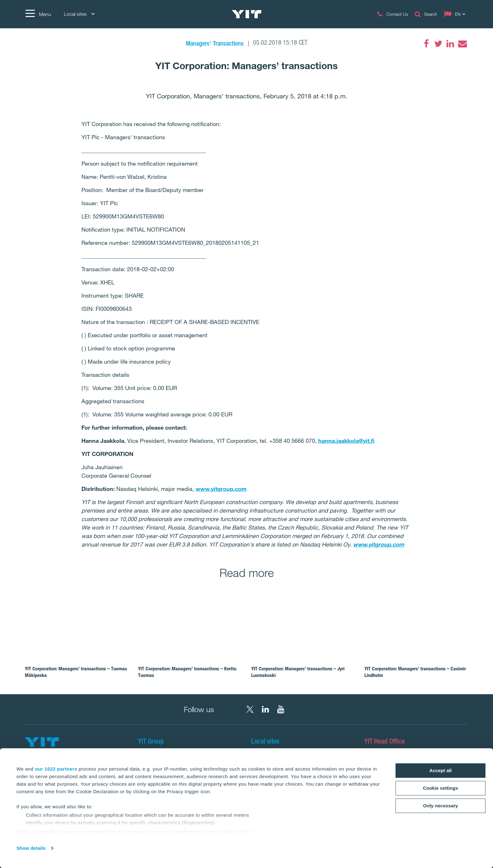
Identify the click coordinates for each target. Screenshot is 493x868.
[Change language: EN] (456, 14)
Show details (31, 848)
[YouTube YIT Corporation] (281, 709)
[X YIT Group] (250, 709)
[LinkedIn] (450, 44)
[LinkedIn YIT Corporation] (265, 709)
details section (236, 831)
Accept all (441, 770)
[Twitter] (438, 44)
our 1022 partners (56, 769)
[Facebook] (426, 44)
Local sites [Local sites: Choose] (79, 14)
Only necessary (441, 806)
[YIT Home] (246, 14)
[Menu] (38, 14)
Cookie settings (440, 788)
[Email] (462, 44)
